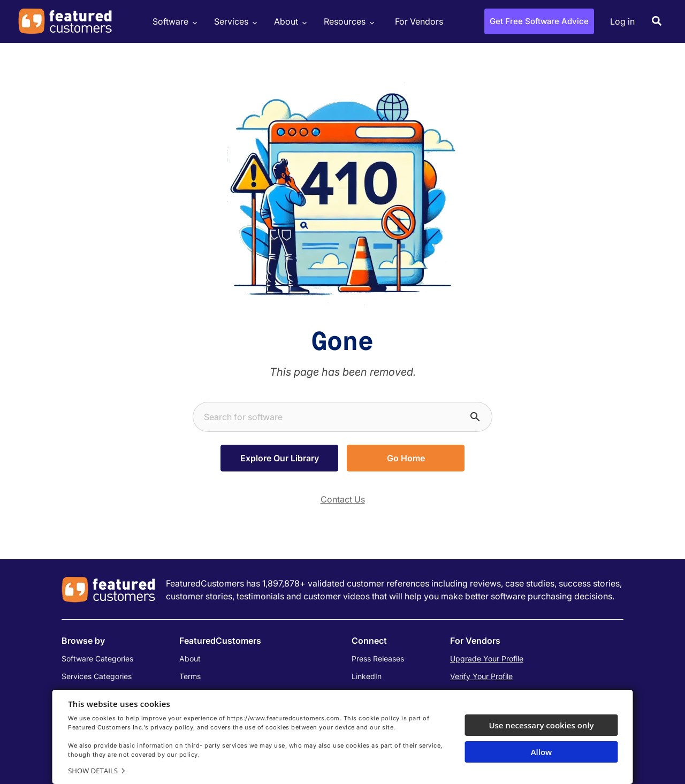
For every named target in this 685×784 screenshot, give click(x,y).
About (289, 22)
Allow (542, 752)
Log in (622, 21)
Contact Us (343, 499)
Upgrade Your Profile (487, 659)
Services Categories (97, 676)
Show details (93, 771)
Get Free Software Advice (539, 21)
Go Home (406, 458)
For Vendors (419, 21)
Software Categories (97, 659)
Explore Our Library (280, 458)
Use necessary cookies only (541, 725)
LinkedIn (367, 676)
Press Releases (378, 659)
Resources (348, 22)
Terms (190, 676)
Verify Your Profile (481, 676)
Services (234, 22)
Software (173, 22)
